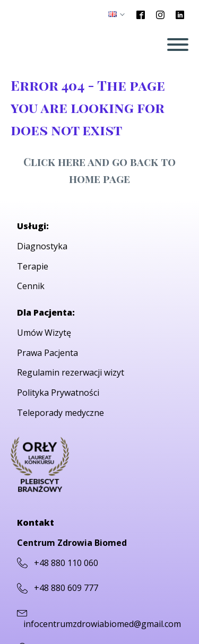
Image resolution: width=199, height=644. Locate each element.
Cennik (31, 286)
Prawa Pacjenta (47, 353)
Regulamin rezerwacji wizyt (71, 372)
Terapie (33, 266)
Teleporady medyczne (60, 413)
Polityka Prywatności (58, 393)
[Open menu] (178, 45)
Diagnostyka (42, 246)
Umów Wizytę (44, 333)
